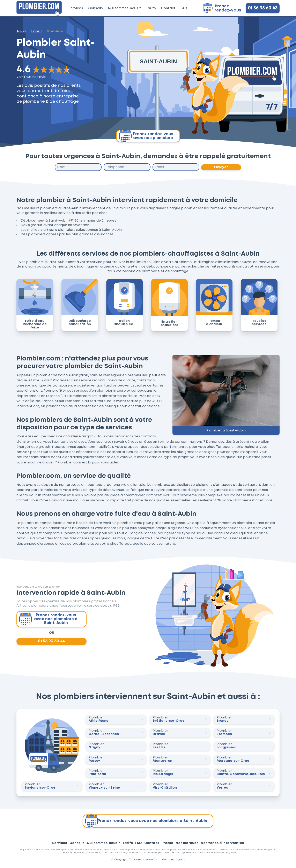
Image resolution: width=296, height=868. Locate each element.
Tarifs (151, 8)
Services (76, 8)
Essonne (37, 31)
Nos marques (187, 845)
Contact (168, 8)
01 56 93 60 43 (263, 8)
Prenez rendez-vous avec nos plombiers (146, 136)
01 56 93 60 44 (52, 643)
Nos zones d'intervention (222, 845)
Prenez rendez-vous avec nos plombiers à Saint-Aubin (49, 620)
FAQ (184, 8)
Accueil (21, 31)
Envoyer (221, 167)
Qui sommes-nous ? (124, 8)
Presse (167, 845)
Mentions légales (173, 861)
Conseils (95, 8)
